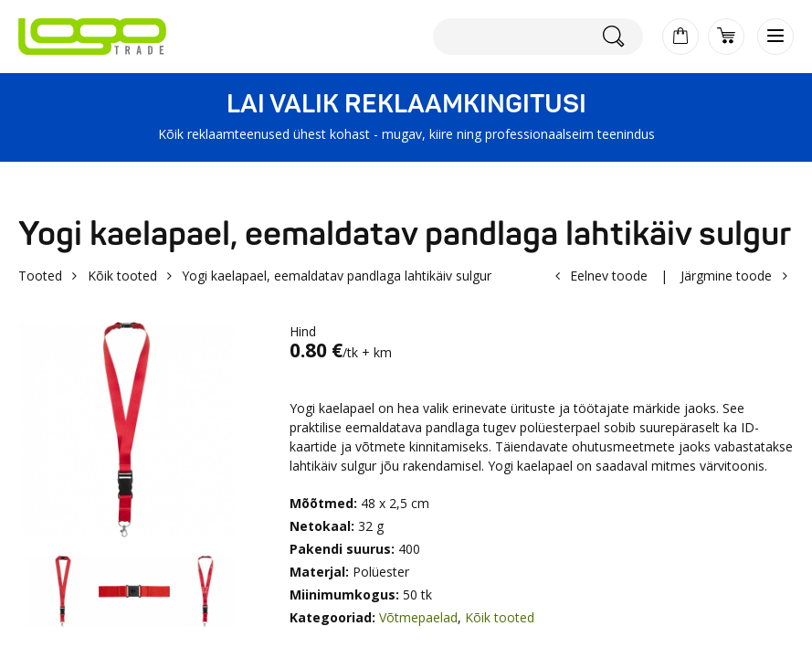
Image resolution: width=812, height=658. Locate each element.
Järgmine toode (726, 276)
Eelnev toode (609, 276)
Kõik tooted (122, 276)
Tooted (40, 276)
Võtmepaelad (418, 617)
